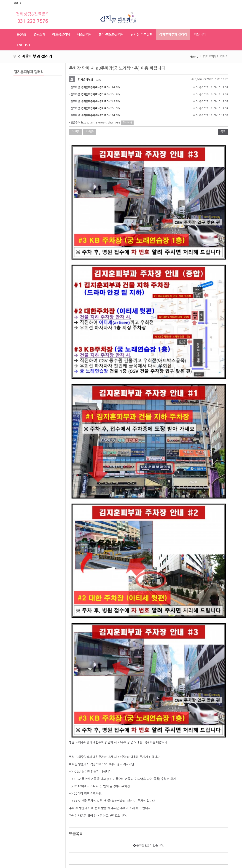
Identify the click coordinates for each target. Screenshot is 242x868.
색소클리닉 (84, 35)
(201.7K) (101, 95)
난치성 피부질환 (141, 35)
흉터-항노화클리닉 (111, 35)
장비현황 (93, 842)
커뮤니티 (200, 35)
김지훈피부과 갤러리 (173, 35)
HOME (22, 35)
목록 (223, 132)
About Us (94, 815)
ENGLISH (23, 45)
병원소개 (39, 35)
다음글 (90, 132)
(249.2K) (101, 101)
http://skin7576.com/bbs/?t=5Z (101, 123)
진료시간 (93, 824)
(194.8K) (101, 87)
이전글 (76, 132)
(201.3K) (101, 108)
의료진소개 (95, 833)
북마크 (17, 3)
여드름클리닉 (61, 35)
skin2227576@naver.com (189, 844)
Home (194, 57)
